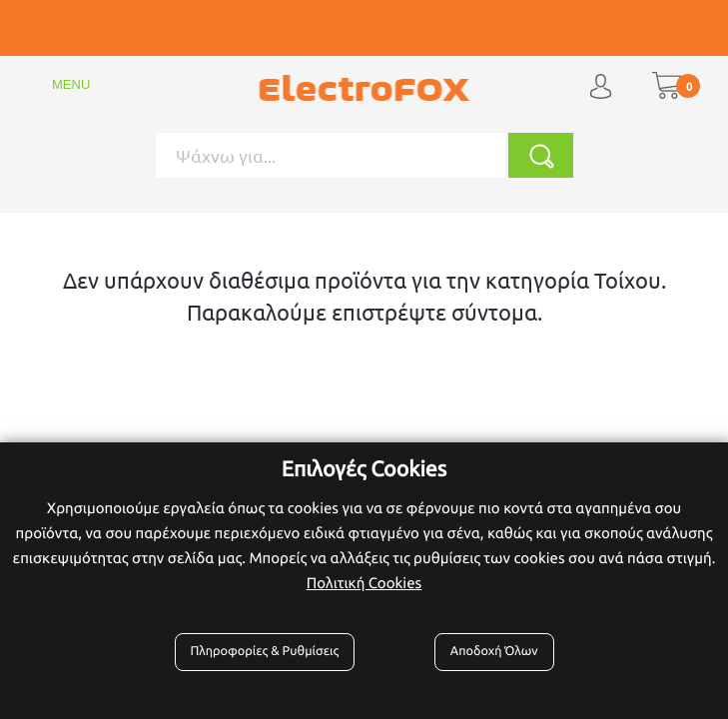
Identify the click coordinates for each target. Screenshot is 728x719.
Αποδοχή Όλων (494, 651)
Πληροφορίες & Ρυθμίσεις (265, 651)
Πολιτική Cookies (364, 583)
